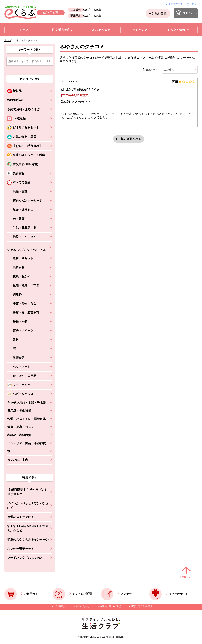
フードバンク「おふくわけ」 (27, 558)
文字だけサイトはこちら (181, 4)
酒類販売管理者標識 (141, 606)
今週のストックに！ (21, 517)
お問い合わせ (83, 606)
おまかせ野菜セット (21, 549)
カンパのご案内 (18, 460)
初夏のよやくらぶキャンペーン (28, 539)
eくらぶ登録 (158, 13)
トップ (8, 40)
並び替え (176, 70)
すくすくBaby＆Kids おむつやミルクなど (28, 528)
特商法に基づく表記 (110, 606)
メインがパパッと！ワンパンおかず (28, 506)
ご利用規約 (60, 606)
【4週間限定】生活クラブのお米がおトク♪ (27, 492)
